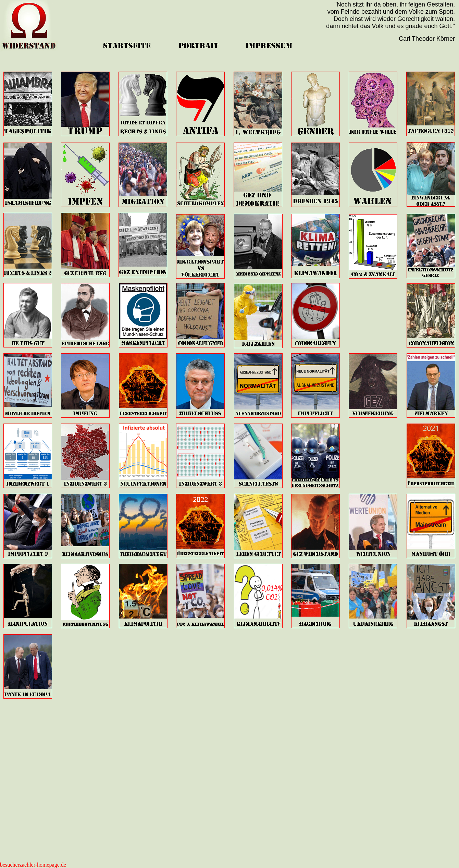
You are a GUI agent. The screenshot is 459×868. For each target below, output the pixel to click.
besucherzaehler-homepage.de (33, 865)
